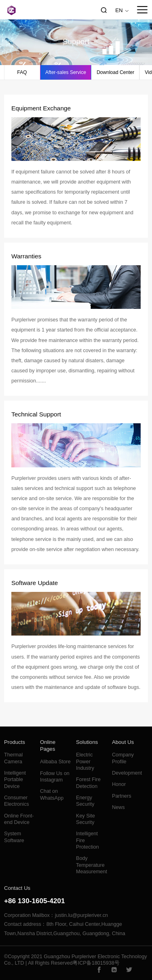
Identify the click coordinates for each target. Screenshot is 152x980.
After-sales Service (66, 72)
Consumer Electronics (16, 801)
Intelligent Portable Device (15, 780)
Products (15, 742)
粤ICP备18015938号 (96, 963)
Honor (119, 784)
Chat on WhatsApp (52, 794)
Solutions (87, 742)
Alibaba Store (55, 762)
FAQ (22, 72)
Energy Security (85, 801)
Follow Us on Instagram (55, 777)
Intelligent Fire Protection (88, 840)
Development (127, 773)
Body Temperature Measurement (92, 865)
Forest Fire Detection (89, 783)
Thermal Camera (13, 758)
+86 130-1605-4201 (34, 901)
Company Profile (123, 758)
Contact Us (17, 888)
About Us (123, 742)
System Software (14, 837)
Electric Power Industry (85, 761)
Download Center (115, 72)
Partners (121, 796)
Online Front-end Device (19, 819)
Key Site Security (86, 819)
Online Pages (48, 746)
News (118, 807)
